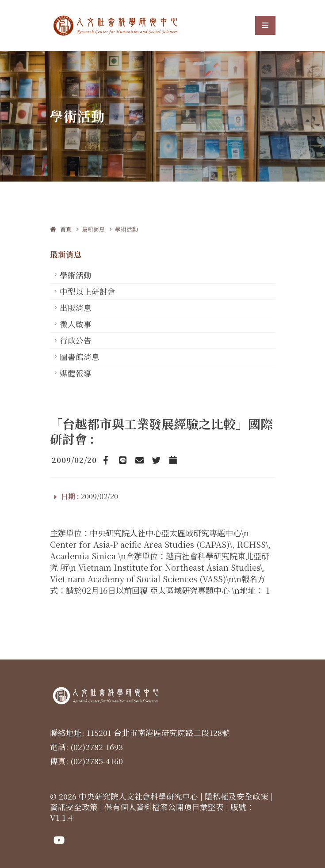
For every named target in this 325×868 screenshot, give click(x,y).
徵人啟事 (76, 324)
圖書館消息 (80, 357)
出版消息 (76, 308)
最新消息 (93, 229)
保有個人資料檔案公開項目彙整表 (164, 807)
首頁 (61, 229)
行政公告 (76, 340)
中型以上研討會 (88, 291)
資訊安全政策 (74, 807)
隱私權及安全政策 (237, 796)
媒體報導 (76, 373)
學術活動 (126, 229)
